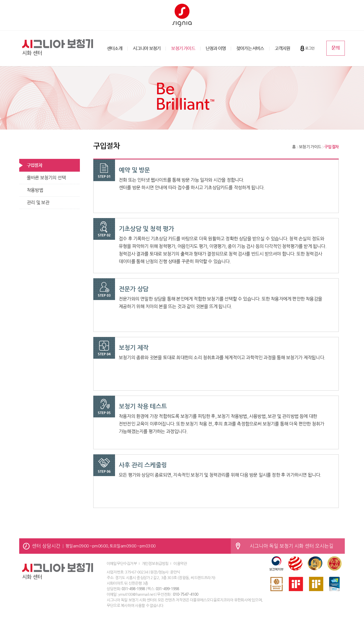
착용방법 (35, 190)
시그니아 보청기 (147, 49)
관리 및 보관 (38, 203)
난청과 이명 (216, 49)
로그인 (310, 48)
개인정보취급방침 (155, 563)
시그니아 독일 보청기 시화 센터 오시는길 (292, 546)
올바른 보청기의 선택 (46, 178)
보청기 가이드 (183, 49)
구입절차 (35, 165)
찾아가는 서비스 (250, 49)
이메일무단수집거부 (122, 563)
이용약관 (180, 563)
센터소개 (115, 49)
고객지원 (282, 49)
